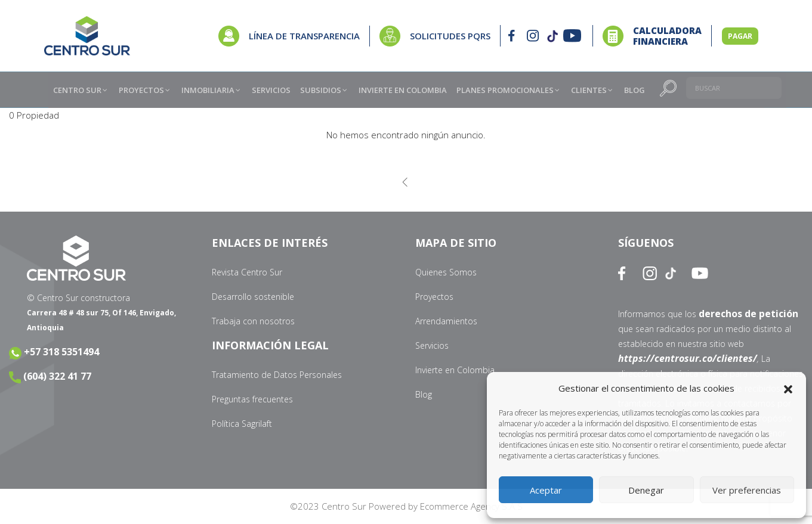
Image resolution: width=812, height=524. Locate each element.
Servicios (432, 345)
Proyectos (434, 297)
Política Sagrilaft (242, 424)
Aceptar (546, 490)
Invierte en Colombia (455, 370)
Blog (424, 394)
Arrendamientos (446, 321)
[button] (788, 389)
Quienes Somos (446, 272)
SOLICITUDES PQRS (450, 36)
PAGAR (740, 36)
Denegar (646, 490)
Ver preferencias (747, 490)
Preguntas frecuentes (252, 399)
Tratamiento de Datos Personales (277, 375)
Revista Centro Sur (247, 272)
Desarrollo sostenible (253, 297)
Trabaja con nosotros (253, 321)
